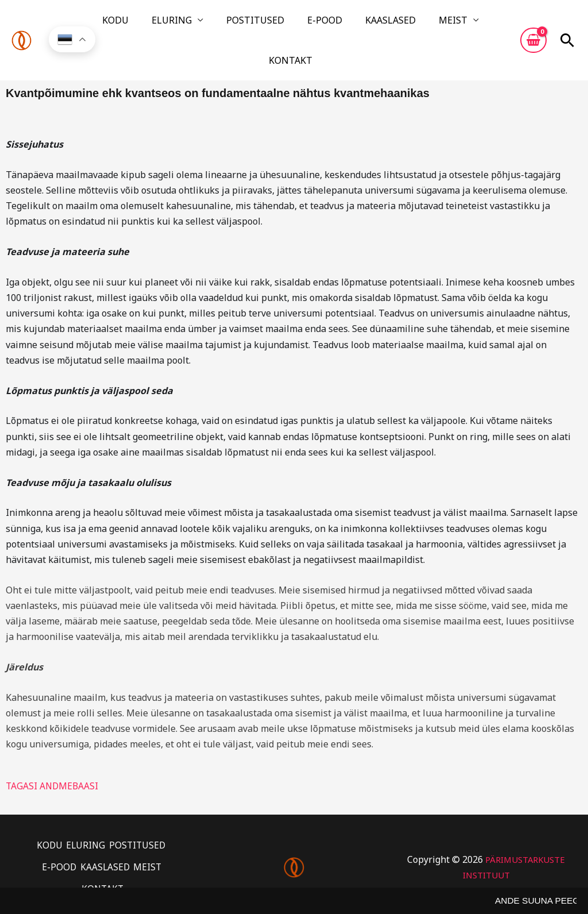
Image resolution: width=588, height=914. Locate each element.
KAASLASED (347, 25)
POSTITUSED (239, 25)
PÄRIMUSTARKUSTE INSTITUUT (486, 835)
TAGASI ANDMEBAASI (53, 755)
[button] (567, 25)
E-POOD (295, 25)
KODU (127, 25)
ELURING (169, 25)
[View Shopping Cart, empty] (533, 25)
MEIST (396, 25)
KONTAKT (452, 25)
